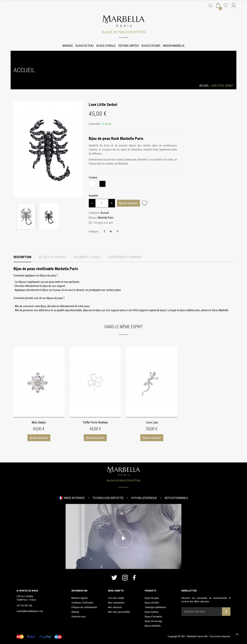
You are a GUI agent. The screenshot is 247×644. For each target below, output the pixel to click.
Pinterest (118, 232)
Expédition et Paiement (125, 257)
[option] (48, 150)
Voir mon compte (116, 598)
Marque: (93, 218)
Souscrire (226, 611)
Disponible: (95, 124)
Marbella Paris (106, 218)
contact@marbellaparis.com (30, 611)
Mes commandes (116, 603)
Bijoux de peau (85, 46)
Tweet (111, 232)
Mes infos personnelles (119, 612)
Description (22, 257)
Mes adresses (115, 607)
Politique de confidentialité (84, 607)
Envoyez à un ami (103, 223)
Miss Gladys (39, 422)
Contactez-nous (79, 617)
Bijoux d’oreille (152, 603)
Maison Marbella (174, 46)
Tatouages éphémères (155, 607)
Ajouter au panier (128, 203)
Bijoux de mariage (153, 621)
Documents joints (87, 257)
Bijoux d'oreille (106, 46)
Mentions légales (80, 598)
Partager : (94, 232)
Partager (104, 232)
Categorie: (94, 213)
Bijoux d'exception (153, 617)
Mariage (68, 46)
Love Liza (152, 422)
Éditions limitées (129, 46)
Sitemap (75, 612)
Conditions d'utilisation (82, 603)
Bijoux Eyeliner (151, 46)
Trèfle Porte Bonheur (95, 422)
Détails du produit (52, 257)
